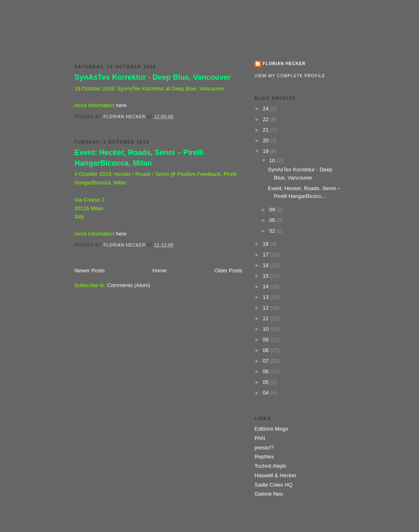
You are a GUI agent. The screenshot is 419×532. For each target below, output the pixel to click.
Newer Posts (90, 270)
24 (266, 109)
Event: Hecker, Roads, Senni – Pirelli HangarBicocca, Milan (139, 158)
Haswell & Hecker (276, 475)
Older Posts (228, 270)
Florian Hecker (210, 34)
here (121, 105)
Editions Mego (271, 429)
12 (266, 308)
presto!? (264, 448)
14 (266, 286)
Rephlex (264, 457)
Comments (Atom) (129, 285)
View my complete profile (290, 76)
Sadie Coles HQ (274, 485)
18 (266, 244)
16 (266, 265)
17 (266, 255)
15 (266, 276)
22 (266, 119)
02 (273, 231)
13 (266, 297)
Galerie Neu (269, 494)
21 (266, 130)
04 (266, 393)
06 (266, 372)
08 (266, 350)
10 (273, 160)
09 (273, 210)
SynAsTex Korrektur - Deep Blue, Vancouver (153, 77)
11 (266, 318)
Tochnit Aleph (270, 466)
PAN (260, 438)
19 (266, 151)
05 (273, 220)
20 (266, 140)
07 (266, 361)
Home (160, 270)
